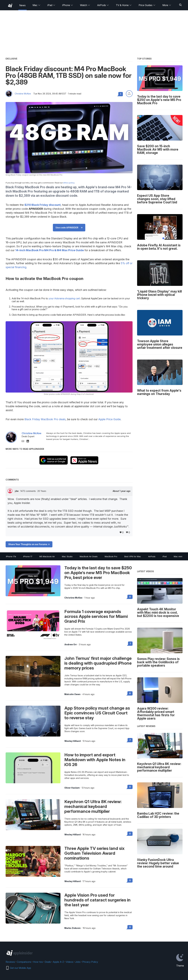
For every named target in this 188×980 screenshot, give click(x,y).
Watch (85, 5)
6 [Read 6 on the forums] (130, 693)
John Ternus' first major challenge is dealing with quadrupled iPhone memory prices (98, 663)
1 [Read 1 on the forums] (130, 644)
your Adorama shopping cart (64, 298)
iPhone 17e (11, 556)
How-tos (38, 962)
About (122, 491)
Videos (70, 962)
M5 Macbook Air (47, 556)
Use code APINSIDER (67, 228)
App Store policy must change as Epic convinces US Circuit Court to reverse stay (97, 713)
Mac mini (178, 556)
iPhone (68, 5)
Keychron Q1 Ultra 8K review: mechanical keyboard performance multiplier (93, 806)
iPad (51, 5)
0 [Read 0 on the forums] (130, 597)
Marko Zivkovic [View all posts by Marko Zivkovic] (73, 928)
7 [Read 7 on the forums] (130, 740)
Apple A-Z (58, 962)
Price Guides (147, 5)
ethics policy (69, 183)
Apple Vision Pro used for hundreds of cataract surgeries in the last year (97, 900)
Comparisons (24, 962)
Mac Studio (67, 556)
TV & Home (124, 5)
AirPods (103, 5)
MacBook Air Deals (89, 556)
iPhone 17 (28, 556)
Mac (37, 5)
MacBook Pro (111, 556)
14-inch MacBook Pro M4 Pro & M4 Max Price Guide (50, 250)
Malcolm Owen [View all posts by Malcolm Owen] (72, 694)
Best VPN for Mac (133, 556)
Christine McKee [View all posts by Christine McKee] (73, 598)
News (22, 5)
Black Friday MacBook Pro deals (45, 419)
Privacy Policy (90, 962)
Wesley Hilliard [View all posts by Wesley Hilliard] (72, 741)
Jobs (78, 962)
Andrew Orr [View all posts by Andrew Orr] (71, 645)
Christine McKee (23, 94)
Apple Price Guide (109, 419)
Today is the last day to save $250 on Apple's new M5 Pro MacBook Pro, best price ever (98, 573)
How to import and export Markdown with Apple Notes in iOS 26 (95, 760)
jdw (17, 491)
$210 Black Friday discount (42, 205)
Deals (48, 962)
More (167, 5)
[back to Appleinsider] (10, 6)
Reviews (10, 962)
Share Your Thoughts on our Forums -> (29, 544)
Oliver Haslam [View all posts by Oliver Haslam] (72, 788)
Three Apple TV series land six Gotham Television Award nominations (94, 853)
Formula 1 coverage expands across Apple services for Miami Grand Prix (96, 616)
